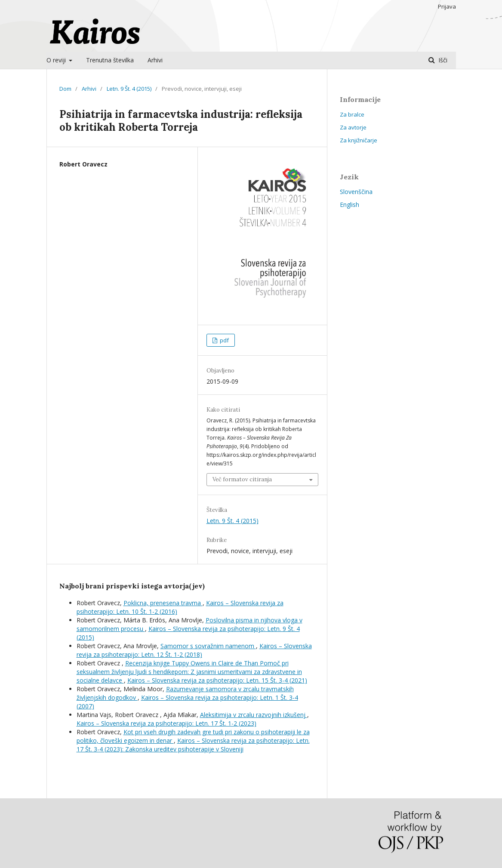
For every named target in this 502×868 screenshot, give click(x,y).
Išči (442, 60)
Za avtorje (353, 127)
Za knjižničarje (359, 140)
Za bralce (352, 114)
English (350, 205)
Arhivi (155, 60)
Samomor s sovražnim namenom (208, 646)
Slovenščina (356, 192)
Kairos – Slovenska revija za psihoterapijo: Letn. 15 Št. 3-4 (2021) (217, 680)
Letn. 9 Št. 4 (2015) (129, 89)
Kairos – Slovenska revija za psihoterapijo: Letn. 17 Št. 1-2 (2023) (166, 723)
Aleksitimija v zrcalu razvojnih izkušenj (254, 715)
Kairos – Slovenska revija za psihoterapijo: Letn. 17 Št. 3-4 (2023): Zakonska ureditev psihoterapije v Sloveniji (193, 745)
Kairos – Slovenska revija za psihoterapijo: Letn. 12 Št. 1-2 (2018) (194, 650)
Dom (65, 89)
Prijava (447, 6)
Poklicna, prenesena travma (163, 603)
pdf (224, 340)
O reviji (57, 60)
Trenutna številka (110, 60)
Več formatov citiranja (242, 479)
